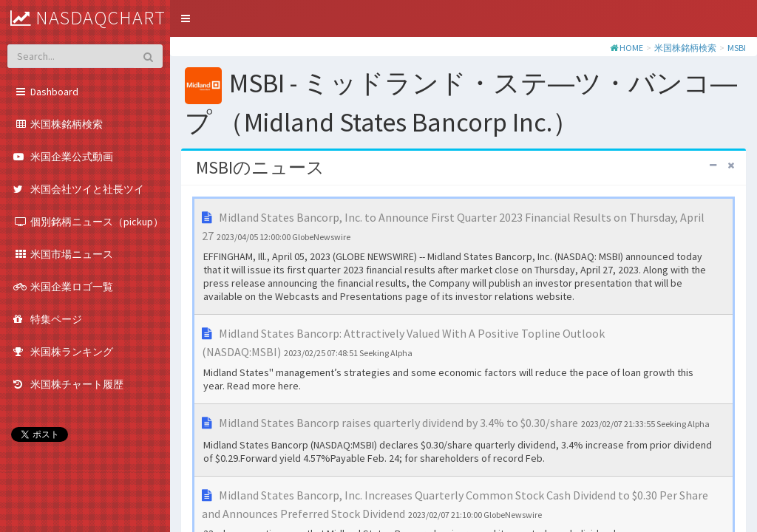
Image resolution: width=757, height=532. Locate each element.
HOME (631, 48)
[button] (186, 18)
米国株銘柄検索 (685, 48)
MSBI (737, 48)
